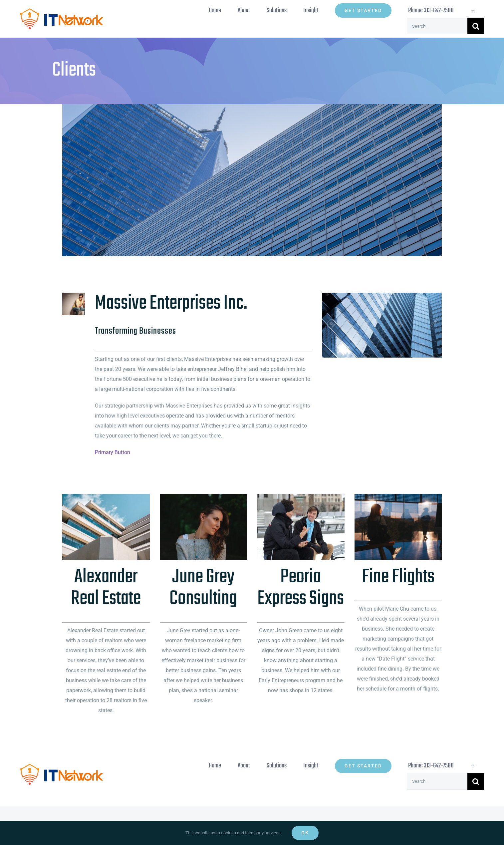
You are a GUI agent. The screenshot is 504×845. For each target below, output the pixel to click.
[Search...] (437, 26)
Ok (305, 833)
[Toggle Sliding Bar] (473, 10)
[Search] (476, 26)
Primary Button (113, 452)
